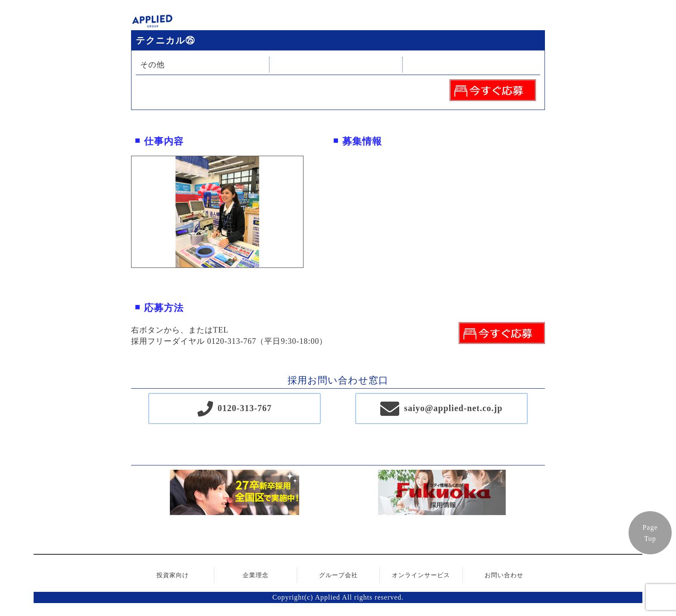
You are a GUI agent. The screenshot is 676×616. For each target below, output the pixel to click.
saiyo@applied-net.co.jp (453, 408)
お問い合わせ (504, 575)
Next (310, 212)
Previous (125, 212)
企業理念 (256, 575)
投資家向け (173, 575)
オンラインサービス (421, 575)
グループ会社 (338, 575)
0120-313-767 (245, 408)
